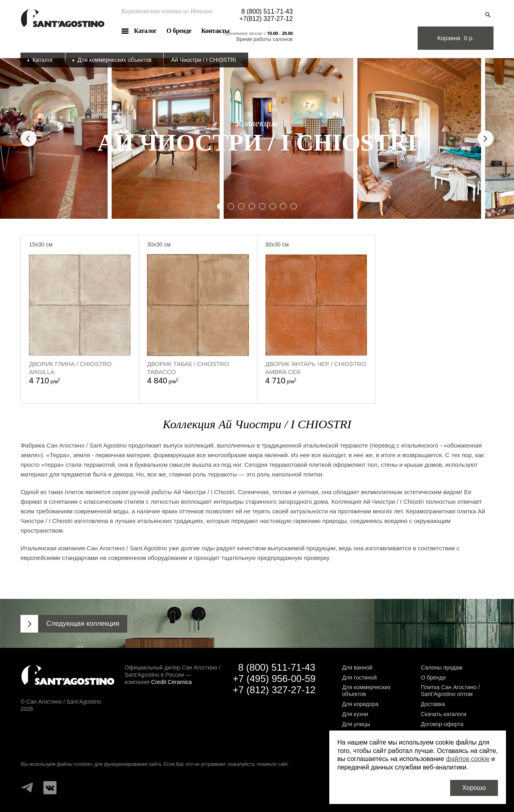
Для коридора (360, 704)
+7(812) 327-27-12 (266, 19)
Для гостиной (359, 678)
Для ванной (357, 668)
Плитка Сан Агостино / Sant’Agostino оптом (450, 691)
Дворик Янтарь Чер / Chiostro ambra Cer (316, 368)
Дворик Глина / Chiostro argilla (70, 368)
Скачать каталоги (444, 714)
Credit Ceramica (171, 682)
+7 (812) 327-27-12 (274, 690)
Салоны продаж (442, 668)
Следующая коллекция (83, 624)
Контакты (215, 31)
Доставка (433, 704)
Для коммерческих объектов (114, 60)
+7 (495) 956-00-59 (274, 679)
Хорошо (474, 788)
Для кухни (355, 714)
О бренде (179, 31)
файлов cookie (468, 759)
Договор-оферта (442, 724)
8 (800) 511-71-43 (267, 11)
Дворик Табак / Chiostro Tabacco (188, 368)
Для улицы (356, 724)
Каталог (145, 31)
